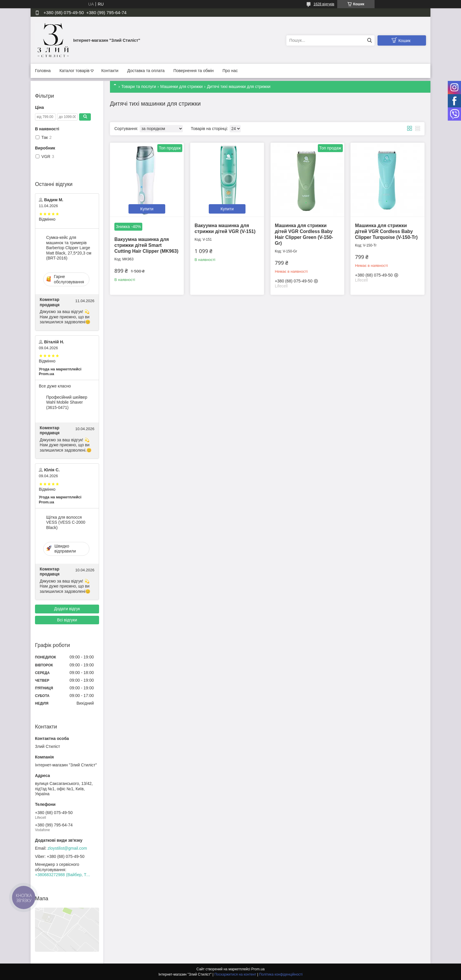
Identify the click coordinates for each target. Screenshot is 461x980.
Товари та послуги (138, 86)
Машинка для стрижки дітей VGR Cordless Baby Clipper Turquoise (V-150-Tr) (386, 231)
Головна (43, 71)
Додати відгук (67, 609)
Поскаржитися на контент (235, 974)
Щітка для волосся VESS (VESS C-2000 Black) (66, 522)
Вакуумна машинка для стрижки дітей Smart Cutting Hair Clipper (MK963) (146, 245)
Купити (147, 209)
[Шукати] (369, 40)
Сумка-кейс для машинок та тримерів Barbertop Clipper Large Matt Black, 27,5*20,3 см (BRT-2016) (69, 248)
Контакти (110, 71)
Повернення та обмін (194, 71)
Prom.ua (258, 969)
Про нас (230, 71)
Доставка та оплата (146, 71)
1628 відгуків (324, 4)
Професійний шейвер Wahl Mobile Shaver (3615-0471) (67, 402)
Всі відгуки (67, 620)
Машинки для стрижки (181, 86)
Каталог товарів (74, 71)
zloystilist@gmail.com (67, 848)
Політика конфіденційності (281, 974)
